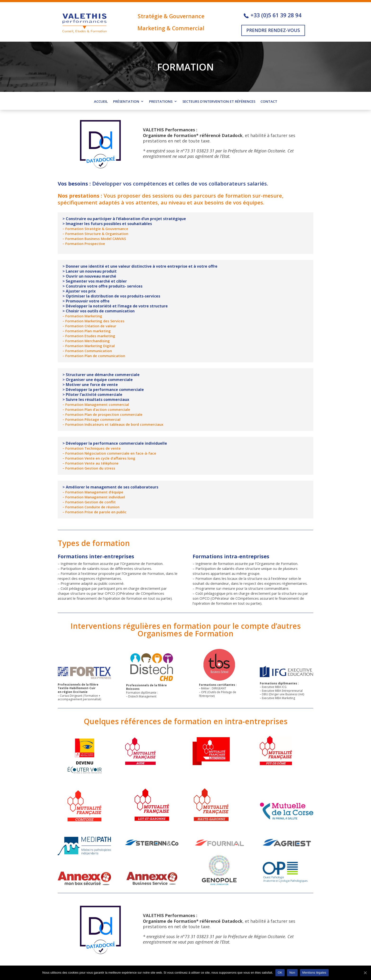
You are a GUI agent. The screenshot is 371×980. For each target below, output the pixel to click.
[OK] (365, 973)
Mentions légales (314, 973)
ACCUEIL (101, 102)
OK (280, 973)
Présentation (126, 102)
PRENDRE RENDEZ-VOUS (273, 30)
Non (292, 973)
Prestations (161, 102)
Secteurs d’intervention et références (219, 102)
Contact (269, 102)
